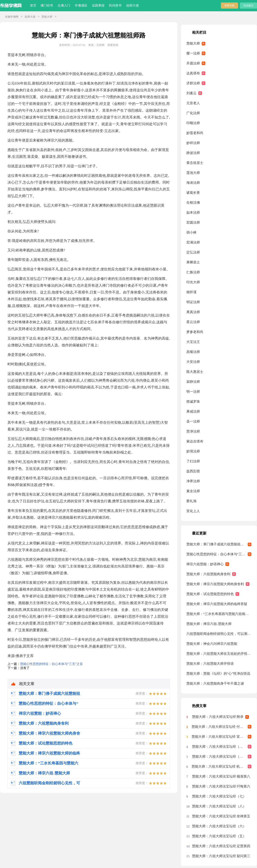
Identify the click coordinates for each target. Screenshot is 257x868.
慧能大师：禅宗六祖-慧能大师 (209, 624)
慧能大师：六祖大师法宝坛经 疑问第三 (221, 856)
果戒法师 (193, 412)
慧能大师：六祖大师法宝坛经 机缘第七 (221, 766)
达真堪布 (193, 73)
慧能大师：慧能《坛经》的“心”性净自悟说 (218, 674)
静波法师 (193, 153)
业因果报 (98, 6)
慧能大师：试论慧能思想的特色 (210, 594)
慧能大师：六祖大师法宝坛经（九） (219, 757)
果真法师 (193, 312)
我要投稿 (229, 5)
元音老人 (193, 103)
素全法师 (193, 491)
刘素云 (191, 93)
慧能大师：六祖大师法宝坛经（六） (219, 826)
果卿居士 (193, 262)
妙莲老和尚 (195, 133)
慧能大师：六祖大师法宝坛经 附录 (218, 717)
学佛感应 (81, 6)
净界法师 (193, 481)
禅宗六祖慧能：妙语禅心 (205, 564)
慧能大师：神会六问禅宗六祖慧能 (212, 644)
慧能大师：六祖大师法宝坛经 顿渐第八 (221, 776)
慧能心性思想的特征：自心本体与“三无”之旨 (51, 664)
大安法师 (193, 362)
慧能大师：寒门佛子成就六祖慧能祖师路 (217, 544)
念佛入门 (64, 6)
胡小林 (191, 232)
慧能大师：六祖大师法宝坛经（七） (219, 796)
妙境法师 (193, 451)
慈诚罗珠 (193, 402)
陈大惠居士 (195, 372)
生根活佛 (193, 203)
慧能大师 (47, 17)
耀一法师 (193, 53)
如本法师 (193, 213)
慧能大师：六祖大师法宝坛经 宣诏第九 (221, 737)
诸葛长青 (193, 193)
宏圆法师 (193, 222)
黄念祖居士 (195, 163)
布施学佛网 (12, 17)
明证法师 (193, 302)
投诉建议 (248, 5)
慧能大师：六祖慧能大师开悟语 (210, 664)
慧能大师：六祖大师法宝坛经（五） (219, 836)
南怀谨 (191, 292)
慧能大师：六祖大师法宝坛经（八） (219, 806)
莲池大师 (193, 173)
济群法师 (193, 83)
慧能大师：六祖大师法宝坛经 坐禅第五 (221, 816)
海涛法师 (193, 183)
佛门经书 (47, 6)
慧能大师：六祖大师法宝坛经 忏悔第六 (221, 786)
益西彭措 (193, 471)
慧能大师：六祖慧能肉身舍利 (208, 574)
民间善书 (115, 6)
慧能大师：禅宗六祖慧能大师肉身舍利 (215, 584)
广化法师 (193, 113)
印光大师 (193, 282)
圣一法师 (193, 421)
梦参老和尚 (195, 332)
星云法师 (193, 322)
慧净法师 (193, 431)
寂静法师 (193, 382)
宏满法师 (193, 242)
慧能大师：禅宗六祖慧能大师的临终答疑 (217, 604)
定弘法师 (193, 252)
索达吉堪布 (195, 441)
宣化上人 (193, 511)
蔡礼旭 (191, 501)
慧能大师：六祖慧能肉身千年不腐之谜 (215, 684)
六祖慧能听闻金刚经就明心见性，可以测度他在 (219, 634)
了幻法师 (193, 461)
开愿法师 (193, 63)
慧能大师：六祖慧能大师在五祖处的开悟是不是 (219, 654)
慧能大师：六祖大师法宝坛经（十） (219, 747)
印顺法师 (193, 123)
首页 (33, 6)
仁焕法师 (193, 272)
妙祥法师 (193, 143)
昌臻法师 (193, 352)
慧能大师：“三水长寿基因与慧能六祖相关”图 (219, 614)
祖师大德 (132, 6)
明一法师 (193, 392)
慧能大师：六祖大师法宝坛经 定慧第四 (221, 846)
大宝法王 (193, 342)
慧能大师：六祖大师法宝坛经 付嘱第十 (221, 727)
